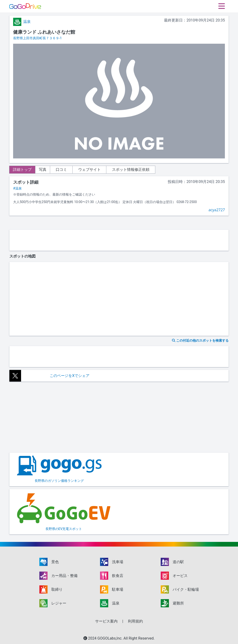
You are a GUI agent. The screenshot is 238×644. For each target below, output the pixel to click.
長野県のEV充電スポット (64, 511)
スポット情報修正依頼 (139, 170)
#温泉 (17, 188)
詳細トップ (24, 170)
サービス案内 (106, 621)
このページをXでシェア (70, 376)
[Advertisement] (119, 240)
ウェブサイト (97, 170)
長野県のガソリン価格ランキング (59, 469)
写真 (49, 170)
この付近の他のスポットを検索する (200, 340)
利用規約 (135, 621)
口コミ (69, 170)
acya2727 (217, 210)
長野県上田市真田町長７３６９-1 (37, 38)
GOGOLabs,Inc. (110, 638)
